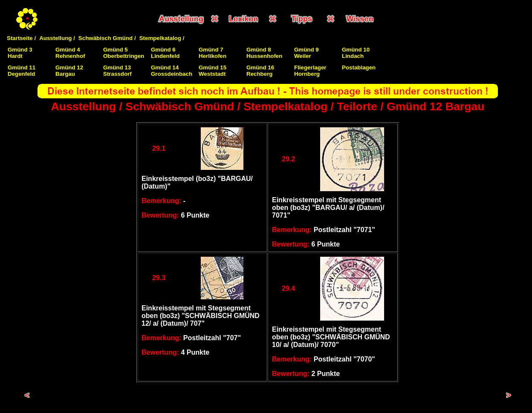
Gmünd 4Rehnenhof (70, 53)
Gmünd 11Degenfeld (22, 71)
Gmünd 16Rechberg (260, 71)
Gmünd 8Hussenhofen (264, 53)
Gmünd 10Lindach (356, 53)
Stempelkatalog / (162, 38)
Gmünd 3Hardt (20, 53)
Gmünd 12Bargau (69, 71)
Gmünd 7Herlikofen (213, 53)
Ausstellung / (57, 38)
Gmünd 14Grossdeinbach (172, 71)
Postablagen (359, 67)
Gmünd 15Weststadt (213, 71)
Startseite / (21, 38)
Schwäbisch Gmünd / (107, 38)
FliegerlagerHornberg (310, 71)
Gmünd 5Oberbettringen (124, 53)
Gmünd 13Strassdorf (117, 71)
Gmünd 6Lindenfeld (165, 53)
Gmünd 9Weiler (306, 53)
